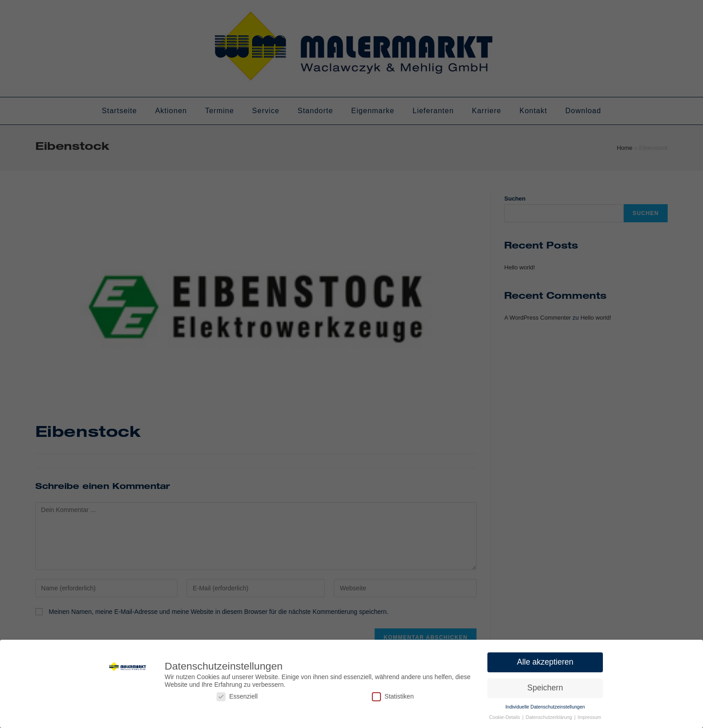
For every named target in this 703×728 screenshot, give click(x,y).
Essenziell (237, 695)
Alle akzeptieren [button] (545, 660)
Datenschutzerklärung (550, 715)
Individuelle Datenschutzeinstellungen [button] (545, 705)
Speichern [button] (545, 686)
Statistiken (393, 695)
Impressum (589, 715)
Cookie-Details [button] (505, 715)
